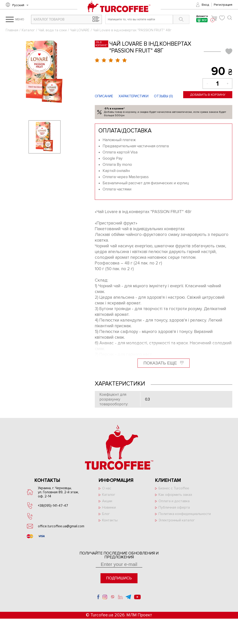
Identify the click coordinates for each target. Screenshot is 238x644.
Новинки (109, 507)
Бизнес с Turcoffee (174, 488)
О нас (107, 488)
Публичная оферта (174, 507)
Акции (107, 501)
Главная (12, 30)
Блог (106, 514)
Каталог (28, 30)
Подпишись (119, 578)
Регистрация (223, 5)
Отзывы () (163, 96)
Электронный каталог (177, 520)
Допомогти (202, 19)
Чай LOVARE (80, 30)
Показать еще (164, 363)
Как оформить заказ (175, 495)
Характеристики (134, 96)
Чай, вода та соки (53, 30)
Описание (104, 96)
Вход (205, 5)
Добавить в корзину (208, 95)
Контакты (110, 520)
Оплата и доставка (174, 501)
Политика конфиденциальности (185, 514)
